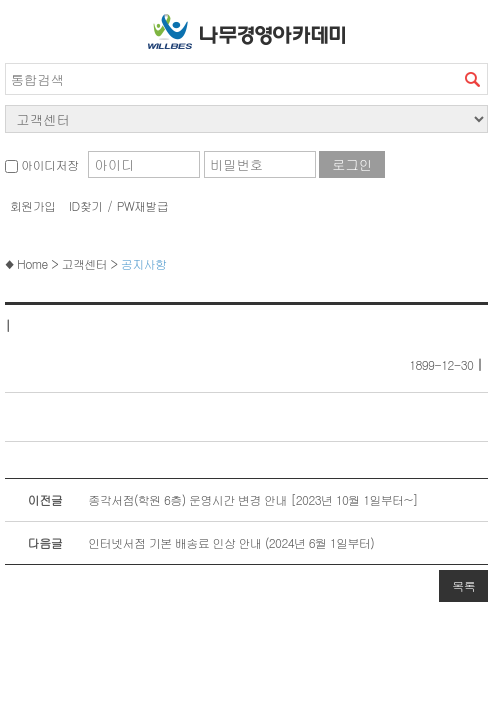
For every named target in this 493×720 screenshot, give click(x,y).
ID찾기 (86, 205)
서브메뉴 (25, 27)
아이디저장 (41, 164)
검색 (472, 79)
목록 (463, 585)
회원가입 (33, 205)
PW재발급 (142, 205)
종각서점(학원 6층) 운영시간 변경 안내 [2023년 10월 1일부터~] (211, 500)
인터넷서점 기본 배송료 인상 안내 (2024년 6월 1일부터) (189, 543)
